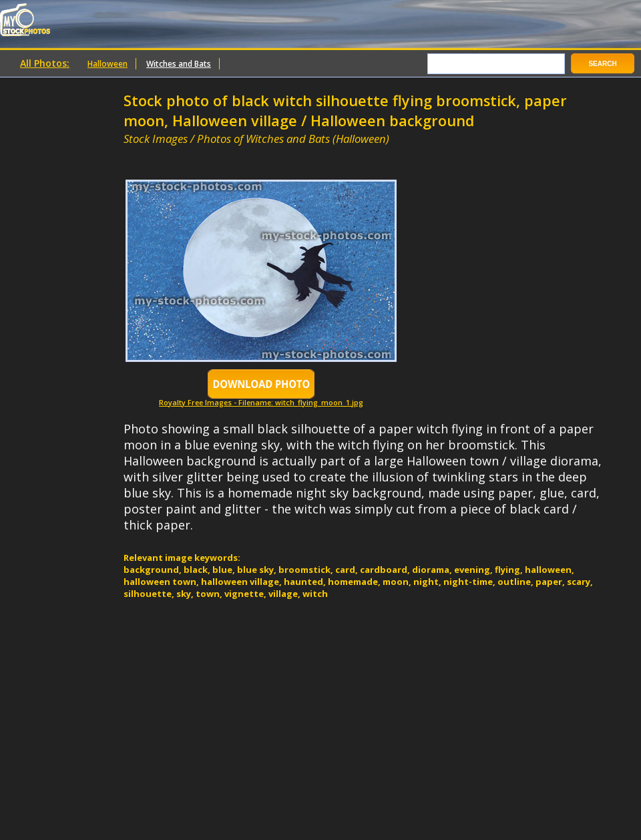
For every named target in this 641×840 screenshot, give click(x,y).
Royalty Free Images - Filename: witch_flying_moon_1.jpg (261, 399)
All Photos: (45, 63)
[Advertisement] (280, 152)
